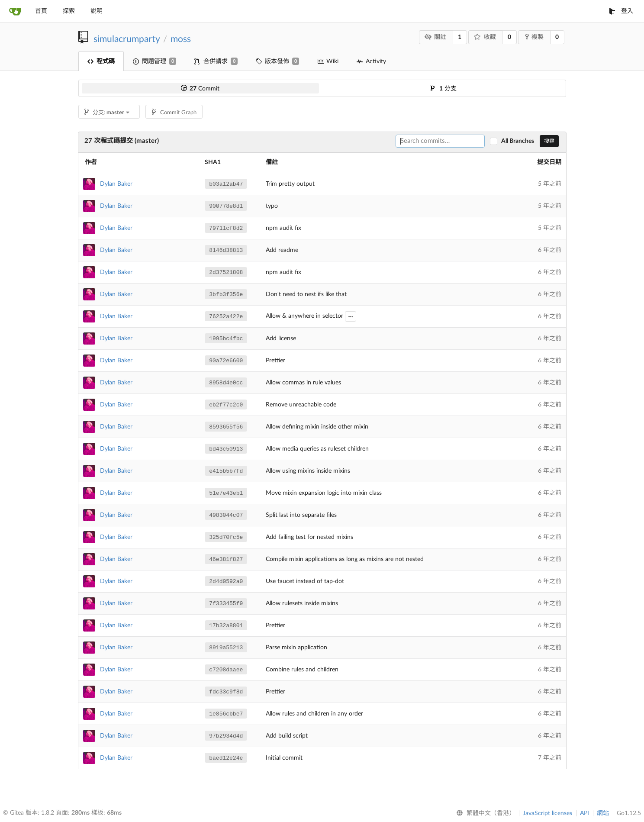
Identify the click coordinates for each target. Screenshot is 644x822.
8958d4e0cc (226, 383)
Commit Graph (174, 113)
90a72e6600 (226, 361)
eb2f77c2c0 (226, 405)
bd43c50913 (226, 449)
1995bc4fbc (226, 339)
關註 (435, 37)
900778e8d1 (226, 206)
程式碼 (101, 61)
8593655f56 (226, 427)
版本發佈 (277, 61)
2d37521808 (226, 272)
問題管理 (155, 61)
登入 (621, 11)
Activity (371, 61)
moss (181, 39)
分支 (444, 89)
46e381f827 (226, 559)
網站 (603, 813)
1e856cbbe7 (226, 714)
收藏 (485, 37)
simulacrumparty (127, 39)
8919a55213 (226, 648)
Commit (200, 89)
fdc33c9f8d (226, 692)
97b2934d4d (226, 736)
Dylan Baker (116, 184)
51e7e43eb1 (226, 493)
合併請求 (216, 61)
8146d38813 (226, 250)
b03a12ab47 (226, 184)
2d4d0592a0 (226, 582)
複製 (534, 37)
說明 (97, 11)
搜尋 (549, 141)
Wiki (328, 61)
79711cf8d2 (226, 228)
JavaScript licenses (547, 813)
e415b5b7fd (226, 471)
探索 (69, 11)
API (584, 813)
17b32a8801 (226, 626)
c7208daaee (226, 670)
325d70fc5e (226, 537)
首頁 (41, 11)
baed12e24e (226, 758)
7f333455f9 (226, 604)
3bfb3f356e (226, 295)
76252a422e (226, 317)
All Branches (520, 141)
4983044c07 (226, 515)
